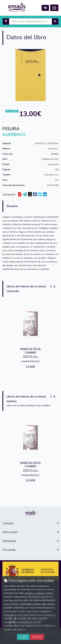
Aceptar (23, 637)
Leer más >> (19, 630)
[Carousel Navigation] (53, 287)
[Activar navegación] (54, 8)
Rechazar (37, 637)
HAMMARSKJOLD (30, 361)
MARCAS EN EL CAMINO (30, 351)
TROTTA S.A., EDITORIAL (47, 144)
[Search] (30, 21)
